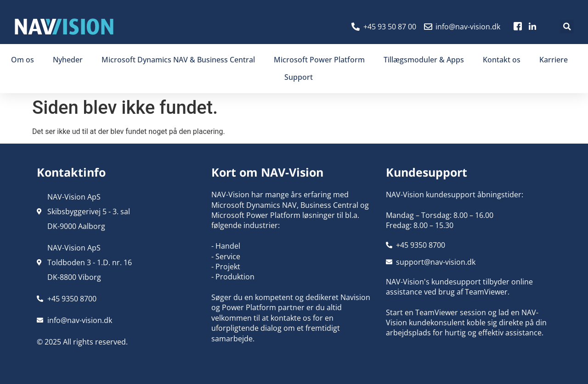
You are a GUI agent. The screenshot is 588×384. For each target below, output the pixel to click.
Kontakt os (502, 60)
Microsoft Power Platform (319, 60)
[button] (567, 27)
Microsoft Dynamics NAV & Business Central (178, 60)
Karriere (554, 60)
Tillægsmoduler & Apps (424, 60)
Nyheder (68, 60)
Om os (23, 60)
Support (299, 77)
